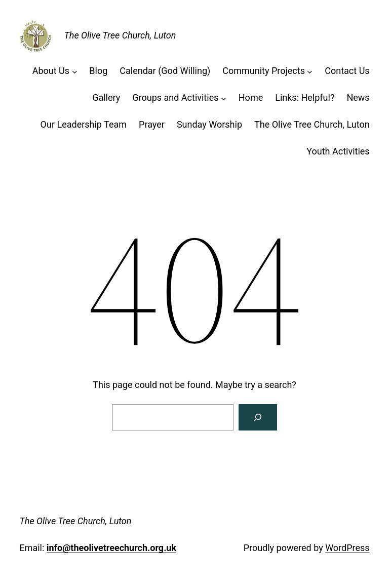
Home (251, 97)
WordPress (347, 548)
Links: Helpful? (305, 97)
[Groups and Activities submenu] (224, 98)
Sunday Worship (209, 124)
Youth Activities (338, 151)
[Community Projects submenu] (310, 71)
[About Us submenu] (75, 71)
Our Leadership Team (84, 124)
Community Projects (264, 71)
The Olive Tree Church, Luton (120, 35)
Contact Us (347, 71)
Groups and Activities (175, 97)
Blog (98, 71)
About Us (51, 71)
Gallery (106, 97)
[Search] (258, 417)
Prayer (152, 124)
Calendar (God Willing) (165, 71)
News (358, 97)
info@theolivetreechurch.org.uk (111, 548)
